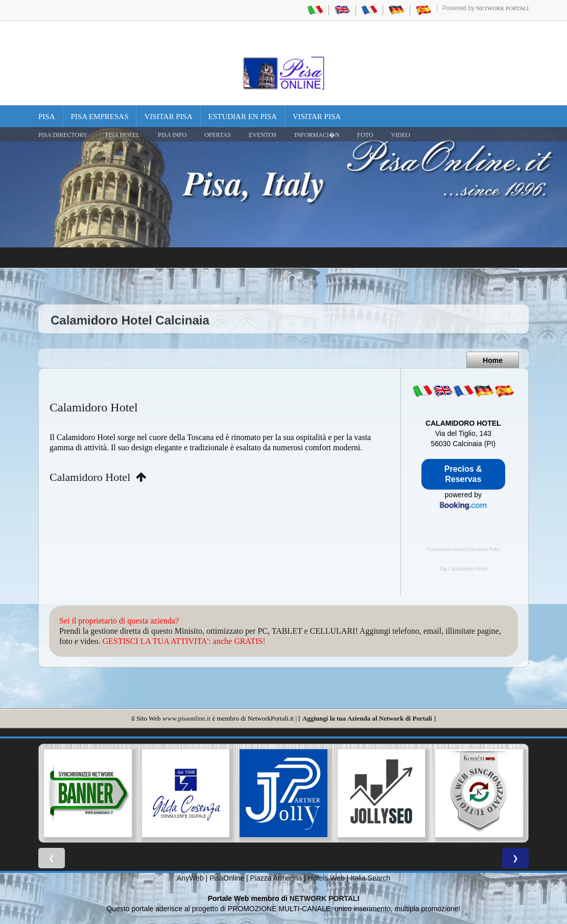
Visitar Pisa (168, 117)
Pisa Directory (63, 135)
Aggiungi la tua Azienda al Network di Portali (367, 718)
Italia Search (370, 878)
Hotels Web (326, 878)
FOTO (365, 135)
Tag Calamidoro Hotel (463, 569)
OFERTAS (218, 135)
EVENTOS (263, 135)
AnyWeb (190, 878)
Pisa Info (172, 135)
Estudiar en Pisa (243, 117)
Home (493, 360)
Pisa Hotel (123, 135)
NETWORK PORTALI (325, 898)
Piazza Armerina (276, 878)
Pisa (47, 117)
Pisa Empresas (100, 117)
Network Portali (502, 8)
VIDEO (400, 135)
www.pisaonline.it (186, 718)
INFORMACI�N (317, 135)
